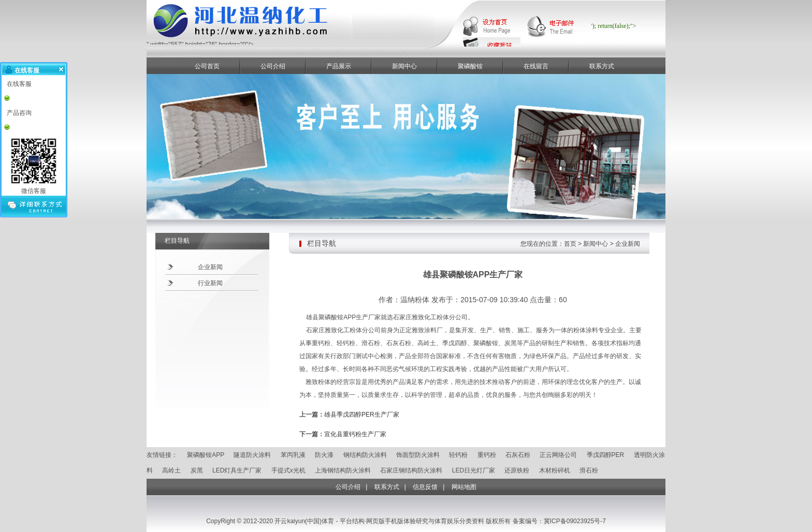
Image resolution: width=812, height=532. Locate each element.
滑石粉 (589, 470)
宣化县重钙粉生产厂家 (355, 434)
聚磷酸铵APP (206, 455)
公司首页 (207, 66)
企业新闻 (210, 267)
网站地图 (464, 487)
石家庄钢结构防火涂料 (411, 470)
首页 (570, 244)
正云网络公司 (558, 455)
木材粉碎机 (555, 470)
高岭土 (171, 470)
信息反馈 (425, 487)
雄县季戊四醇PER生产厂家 (362, 415)
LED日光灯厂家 (474, 470)
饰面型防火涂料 (418, 455)
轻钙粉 (458, 455)
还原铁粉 (517, 470)
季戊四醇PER (606, 455)
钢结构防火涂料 (365, 455)
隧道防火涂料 (252, 455)
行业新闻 (210, 283)
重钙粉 (487, 455)
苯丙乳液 (293, 455)
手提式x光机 (288, 470)
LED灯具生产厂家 (237, 470)
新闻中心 (404, 66)
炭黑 (197, 470)
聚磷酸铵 (470, 66)
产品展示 (339, 66)
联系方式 (602, 66)
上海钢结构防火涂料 (343, 470)
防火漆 (324, 455)
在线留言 (536, 66)
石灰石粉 (518, 455)
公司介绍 (273, 66)
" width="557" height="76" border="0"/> (292, 42)
